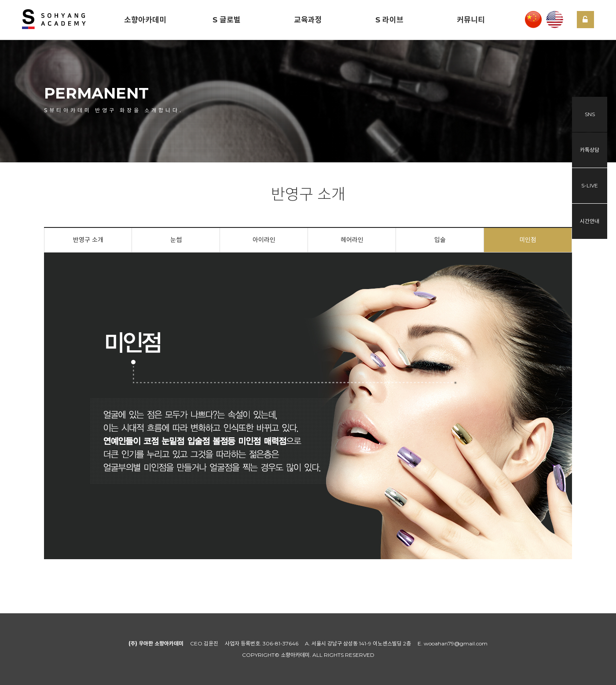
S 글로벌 (227, 20)
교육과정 (308, 20)
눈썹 (176, 240)
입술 (440, 240)
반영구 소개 (88, 240)
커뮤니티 (471, 20)
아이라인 (264, 240)
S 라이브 (389, 20)
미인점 (528, 240)
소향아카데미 (145, 20)
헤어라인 (352, 240)
